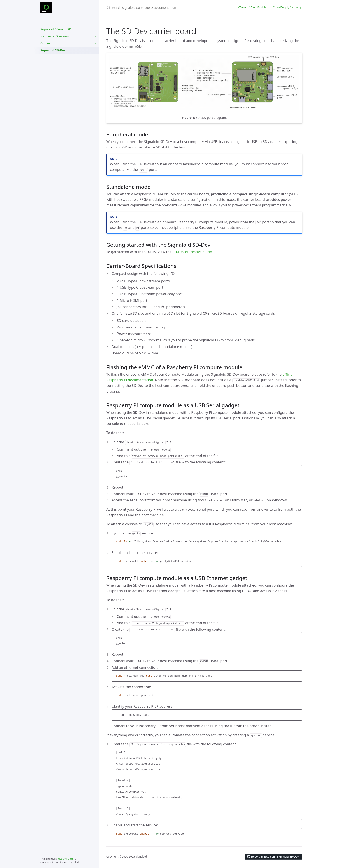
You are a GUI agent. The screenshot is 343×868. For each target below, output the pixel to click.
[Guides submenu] (96, 43)
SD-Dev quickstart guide (192, 252)
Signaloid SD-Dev (53, 50)
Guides (45, 43)
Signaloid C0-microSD (56, 29)
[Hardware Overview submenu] (96, 36)
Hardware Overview (55, 36)
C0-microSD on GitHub (252, 7)
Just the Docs (66, 859)
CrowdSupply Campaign (288, 7)
